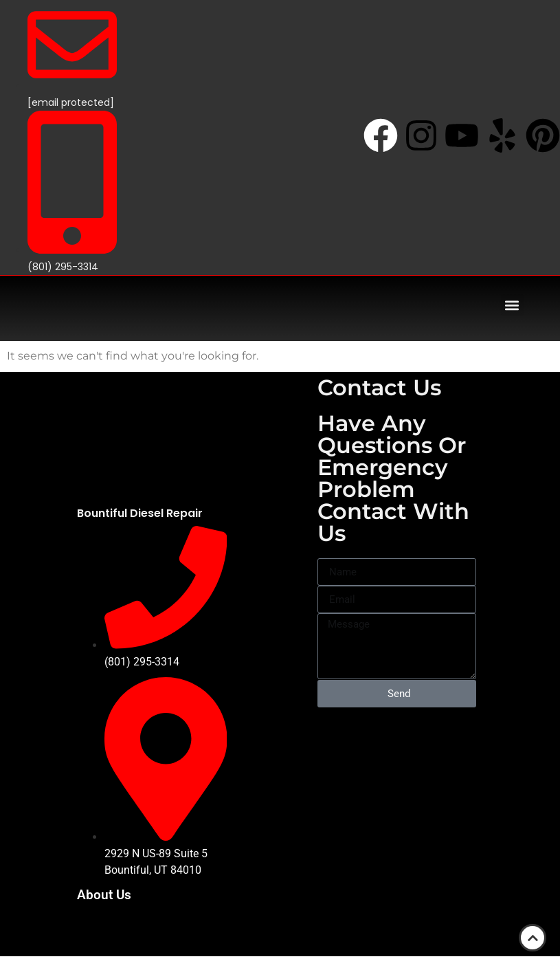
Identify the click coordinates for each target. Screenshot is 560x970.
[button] (512, 305)
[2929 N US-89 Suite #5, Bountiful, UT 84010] (397, 756)
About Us (104, 895)
